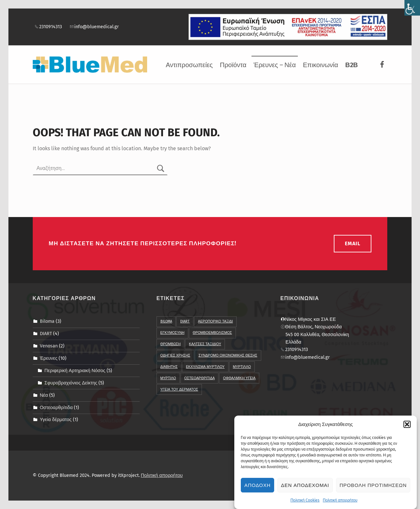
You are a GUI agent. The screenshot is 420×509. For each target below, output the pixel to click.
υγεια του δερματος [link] (179, 389)
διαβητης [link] (169, 367)
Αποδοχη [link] (257, 489)
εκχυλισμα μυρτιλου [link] (205, 367)
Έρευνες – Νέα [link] (274, 65)
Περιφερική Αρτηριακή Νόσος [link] (75, 370)
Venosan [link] (49, 346)
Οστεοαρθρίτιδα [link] (56, 407)
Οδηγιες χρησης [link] (175, 355)
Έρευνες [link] (49, 358)
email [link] (353, 243)
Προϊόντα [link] (233, 65)
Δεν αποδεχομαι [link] (305, 489)
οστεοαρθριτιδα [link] (200, 378)
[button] (407, 428)
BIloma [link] (166, 321)
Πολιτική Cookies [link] (305, 503)
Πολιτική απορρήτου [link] (340, 503)
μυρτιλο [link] (168, 378)
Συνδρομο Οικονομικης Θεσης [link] (228, 355)
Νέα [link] (44, 395)
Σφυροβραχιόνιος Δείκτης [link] (71, 382)
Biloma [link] (47, 321)
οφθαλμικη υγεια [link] (239, 378)
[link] (412, 8)
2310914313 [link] (48, 27)
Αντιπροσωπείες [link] (189, 65)
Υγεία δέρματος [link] (56, 419)
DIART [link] (46, 333)
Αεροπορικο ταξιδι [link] (216, 321)
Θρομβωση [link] (171, 344)
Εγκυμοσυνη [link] (172, 333)
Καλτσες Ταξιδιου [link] (205, 344)
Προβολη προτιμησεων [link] (373, 489)
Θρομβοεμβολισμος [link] (212, 333)
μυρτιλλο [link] (242, 367)
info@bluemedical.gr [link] (94, 27)
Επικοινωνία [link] (321, 65)
